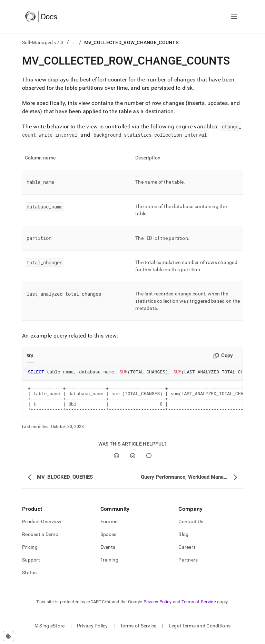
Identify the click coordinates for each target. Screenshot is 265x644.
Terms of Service (199, 608)
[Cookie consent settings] (8, 636)
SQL (31, 356)
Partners (188, 566)
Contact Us (191, 528)
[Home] (41, 17)
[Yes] (116, 462)
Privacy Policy (158, 608)
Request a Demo (40, 540)
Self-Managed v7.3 (43, 42)
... (74, 42)
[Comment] (149, 462)
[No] (133, 462)
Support (31, 566)
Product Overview (42, 528)
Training (109, 566)
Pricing (30, 553)
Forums (109, 528)
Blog (183, 540)
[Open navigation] (234, 17)
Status (30, 579)
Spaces (109, 540)
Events (108, 553)
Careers (187, 553)
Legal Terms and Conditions (200, 632)
